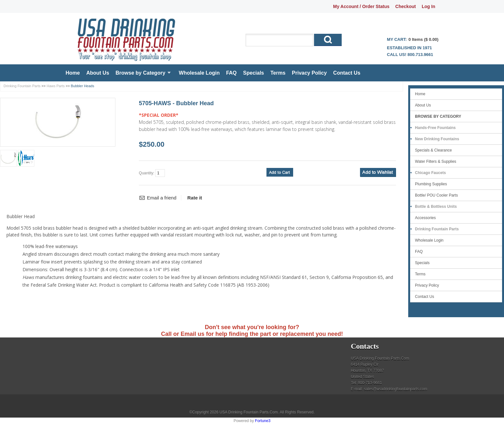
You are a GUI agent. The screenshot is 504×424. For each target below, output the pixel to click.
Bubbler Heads (82, 86)
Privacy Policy (309, 73)
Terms (278, 73)
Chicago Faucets (430, 173)
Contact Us (347, 73)
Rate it (195, 198)
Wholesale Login (199, 73)
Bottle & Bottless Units (436, 207)
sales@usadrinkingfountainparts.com (396, 389)
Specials (253, 73)
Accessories (425, 218)
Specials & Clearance (433, 150)
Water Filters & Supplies (436, 161)
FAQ (231, 73)
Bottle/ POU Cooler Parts (436, 195)
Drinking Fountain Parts (22, 86)
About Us (98, 73)
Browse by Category (141, 73)
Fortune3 (263, 421)
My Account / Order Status (361, 6)
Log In (428, 6)
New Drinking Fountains (437, 139)
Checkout (406, 6)
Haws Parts (56, 86)
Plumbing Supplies (431, 184)
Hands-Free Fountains (435, 128)
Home (73, 73)
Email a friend (162, 198)
